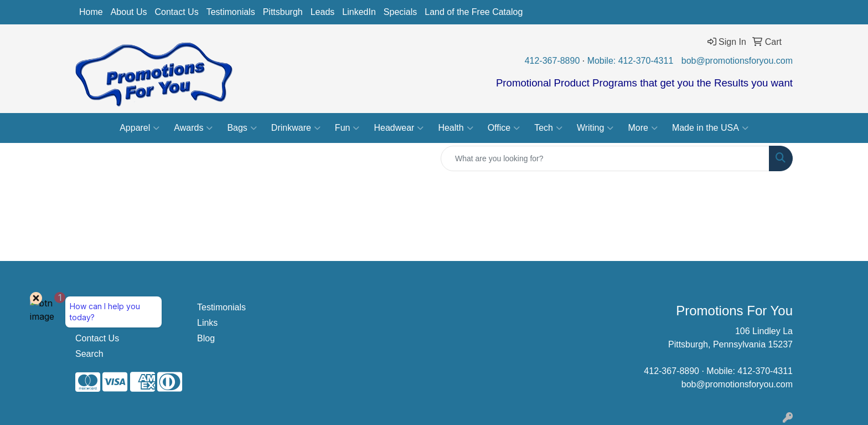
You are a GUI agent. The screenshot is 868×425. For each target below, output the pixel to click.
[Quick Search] (605, 158)
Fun (347, 128)
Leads (323, 12)
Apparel (139, 128)
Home (91, 12)
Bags (242, 128)
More (642, 128)
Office (504, 128)
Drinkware (296, 128)
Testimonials (231, 12)
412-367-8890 (552, 61)
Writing (595, 128)
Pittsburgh (283, 12)
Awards (193, 128)
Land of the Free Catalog (474, 12)
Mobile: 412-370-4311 (631, 61)
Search (89, 354)
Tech (548, 128)
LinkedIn (359, 12)
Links (207, 323)
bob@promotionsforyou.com (737, 61)
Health (455, 128)
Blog (206, 338)
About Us (129, 12)
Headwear (399, 128)
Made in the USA (710, 128)
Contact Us (177, 12)
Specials (400, 12)
